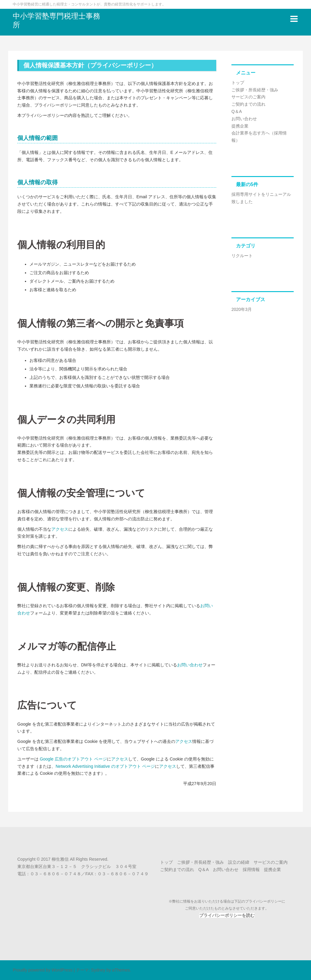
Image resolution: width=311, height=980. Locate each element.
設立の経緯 (239, 862)
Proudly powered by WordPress (43, 970)
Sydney (98, 970)
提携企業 (240, 126)
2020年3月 (242, 309)
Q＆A (237, 111)
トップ (238, 83)
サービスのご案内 (248, 97)
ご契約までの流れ (248, 104)
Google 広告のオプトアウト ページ (73, 759)
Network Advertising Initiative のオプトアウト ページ (105, 766)
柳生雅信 (60, 859)
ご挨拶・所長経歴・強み (255, 90)
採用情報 (251, 869)
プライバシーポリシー (263, 901)
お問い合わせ (190, 665)
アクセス (60, 529)
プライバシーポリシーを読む (227, 915)
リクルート (242, 256)
